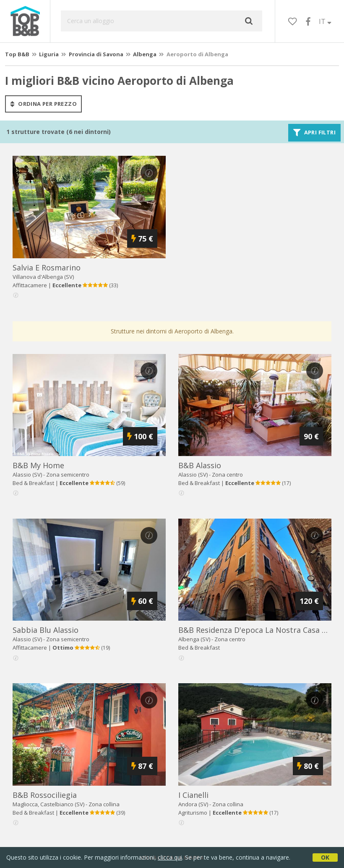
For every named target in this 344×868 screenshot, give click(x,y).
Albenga (145, 54)
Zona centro (227, 475)
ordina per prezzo (43, 104)
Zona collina (104, 804)
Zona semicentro (68, 475)
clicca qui (170, 857)
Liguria (49, 54)
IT (325, 21)
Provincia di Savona (96, 54)
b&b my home (38, 465)
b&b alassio (200, 465)
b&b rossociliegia (45, 795)
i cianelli (193, 795)
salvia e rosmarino (47, 267)
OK (325, 857)
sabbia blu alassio (46, 630)
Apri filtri (314, 133)
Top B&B (17, 54)
